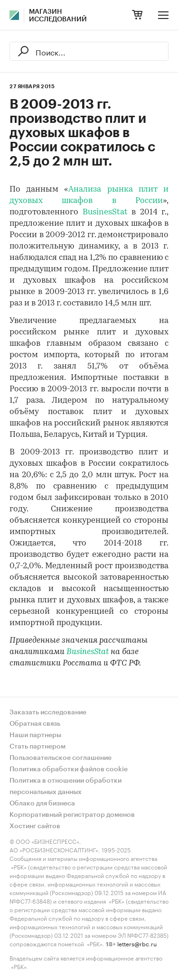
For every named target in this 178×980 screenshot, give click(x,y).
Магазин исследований (58, 16)
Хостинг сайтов (35, 826)
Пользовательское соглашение (61, 758)
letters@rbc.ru (137, 943)
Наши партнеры (35, 735)
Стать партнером (37, 747)
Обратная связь (35, 724)
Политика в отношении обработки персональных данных (66, 786)
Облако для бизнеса (42, 804)
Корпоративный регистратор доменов (72, 815)
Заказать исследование (48, 712)
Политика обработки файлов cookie (69, 769)
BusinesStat (105, 212)
